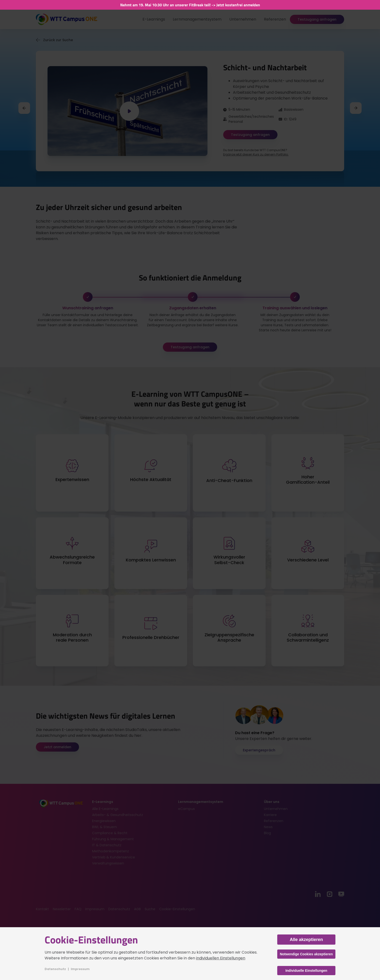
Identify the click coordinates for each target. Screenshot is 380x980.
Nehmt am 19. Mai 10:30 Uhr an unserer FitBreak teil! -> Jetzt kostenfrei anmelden (190, 5)
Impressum (80, 969)
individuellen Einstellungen (221, 958)
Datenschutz (55, 969)
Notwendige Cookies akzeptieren (306, 954)
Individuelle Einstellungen (306, 971)
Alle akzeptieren (306, 940)
